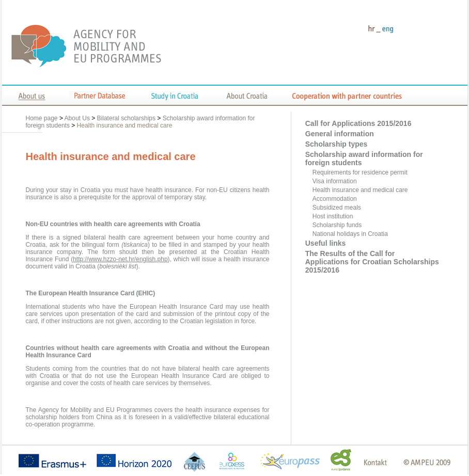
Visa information (335, 181)
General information (340, 134)
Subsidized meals (337, 208)
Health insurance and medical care (125, 125)
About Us (77, 118)
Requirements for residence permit (360, 172)
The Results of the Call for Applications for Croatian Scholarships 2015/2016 (372, 262)
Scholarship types (337, 144)
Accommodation (335, 199)
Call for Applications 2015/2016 (358, 123)
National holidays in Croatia (350, 234)
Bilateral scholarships (126, 118)
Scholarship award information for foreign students (364, 158)
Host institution (333, 216)
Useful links (326, 243)
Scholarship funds (337, 225)
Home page (43, 118)
